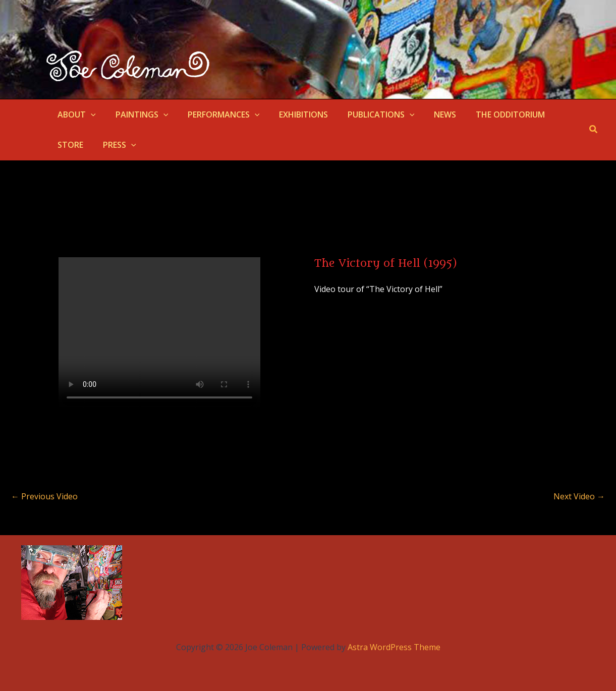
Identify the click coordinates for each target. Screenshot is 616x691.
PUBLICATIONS (366, 114)
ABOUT (75, 114)
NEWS (426, 114)
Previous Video (44, 496)
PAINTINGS (137, 114)
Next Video (579, 496)
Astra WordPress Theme (394, 647)
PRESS (73, 145)
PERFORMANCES (215, 114)
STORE (552, 114)
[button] (89, 114)
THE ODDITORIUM (488, 114)
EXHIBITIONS (292, 114)
